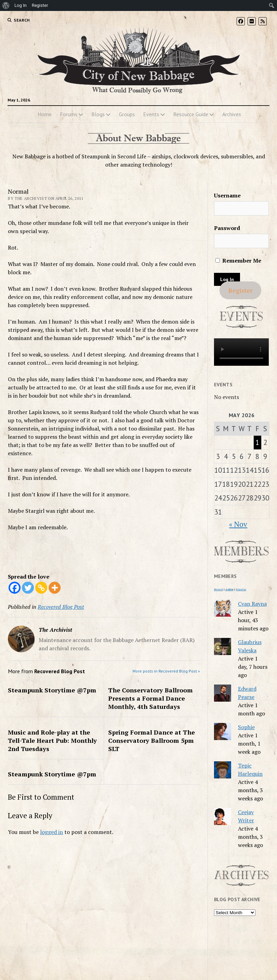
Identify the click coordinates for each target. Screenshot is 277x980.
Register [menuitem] (40, 5)
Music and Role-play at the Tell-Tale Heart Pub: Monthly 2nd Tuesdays (52, 740)
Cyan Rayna (252, 604)
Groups (127, 114)
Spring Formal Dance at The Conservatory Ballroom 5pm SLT (152, 740)
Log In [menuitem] (21, 5)
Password (227, 228)
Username (227, 195)
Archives (232, 114)
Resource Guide (191, 114)
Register (240, 290)
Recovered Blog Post (61, 607)
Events (151, 114)
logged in (52, 832)
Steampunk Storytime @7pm (52, 690)
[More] (55, 588)
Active (229, 589)
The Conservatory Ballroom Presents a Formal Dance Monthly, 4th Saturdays (150, 698)
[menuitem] (6, 5)
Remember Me (238, 261)
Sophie (246, 727)
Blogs (98, 114)
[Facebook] (15, 588)
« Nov (238, 524)
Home (45, 114)
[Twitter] (28, 588)
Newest (218, 589)
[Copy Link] (41, 588)
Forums (69, 114)
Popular (241, 589)
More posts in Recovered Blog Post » (166, 671)
